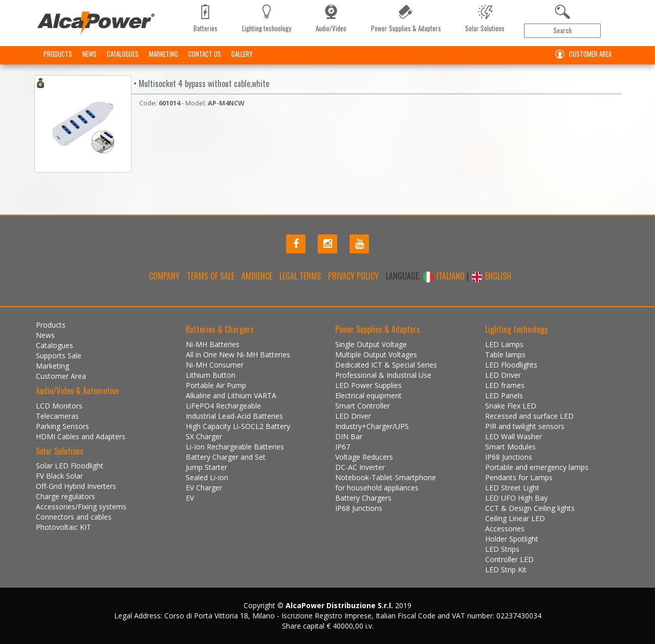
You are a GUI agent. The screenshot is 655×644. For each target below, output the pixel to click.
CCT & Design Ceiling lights (530, 508)
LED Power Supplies (368, 385)
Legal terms (300, 276)
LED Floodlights (511, 365)
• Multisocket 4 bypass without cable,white (200, 83)
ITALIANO (444, 276)
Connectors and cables (74, 517)
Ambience (257, 276)
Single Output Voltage (371, 344)
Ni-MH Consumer (215, 365)
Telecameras (57, 416)
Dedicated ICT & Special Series (386, 365)
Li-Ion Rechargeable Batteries (235, 447)
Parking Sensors (62, 426)
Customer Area (581, 54)
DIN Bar (349, 436)
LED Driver (353, 416)
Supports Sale (59, 356)
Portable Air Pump (216, 385)
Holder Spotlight (512, 539)
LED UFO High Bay (516, 498)
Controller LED (509, 559)
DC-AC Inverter (360, 467)
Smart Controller (363, 406)
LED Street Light (512, 488)
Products (58, 54)
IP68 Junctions (359, 508)
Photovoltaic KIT (63, 527)
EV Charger (204, 488)
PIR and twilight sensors (525, 426)
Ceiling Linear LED (515, 518)
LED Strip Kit (506, 570)
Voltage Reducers (364, 457)
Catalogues (123, 54)
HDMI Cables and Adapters (81, 436)
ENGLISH (491, 276)
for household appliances (377, 488)
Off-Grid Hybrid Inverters (76, 486)
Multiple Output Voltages (376, 355)
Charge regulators (65, 496)
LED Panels (504, 395)
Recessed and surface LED (529, 416)
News (90, 54)
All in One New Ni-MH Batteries (238, 355)
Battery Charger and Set (226, 457)
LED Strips (502, 549)
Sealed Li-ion (207, 477)
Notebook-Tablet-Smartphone (386, 477)
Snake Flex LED (511, 406)
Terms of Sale (211, 276)
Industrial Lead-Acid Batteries (234, 416)
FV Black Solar (59, 476)
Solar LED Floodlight (70, 466)
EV (190, 498)
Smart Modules (510, 447)
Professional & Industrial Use (383, 375)
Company (164, 276)
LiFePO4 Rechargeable (223, 406)
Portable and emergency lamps (537, 467)
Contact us (205, 54)
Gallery (242, 54)
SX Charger (204, 436)
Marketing (163, 54)
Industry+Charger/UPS (372, 426)
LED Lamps (504, 344)
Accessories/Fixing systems (81, 507)
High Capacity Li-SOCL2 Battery (238, 426)
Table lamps (505, 355)
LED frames (505, 385)
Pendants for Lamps (519, 477)
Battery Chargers (363, 498)
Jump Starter (206, 467)
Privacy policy (353, 276)
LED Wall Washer (514, 436)
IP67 (343, 447)
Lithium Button (211, 375)
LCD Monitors (59, 406)
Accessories (505, 529)
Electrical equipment (368, 395)
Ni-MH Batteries (213, 344)
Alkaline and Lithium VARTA (231, 395)
